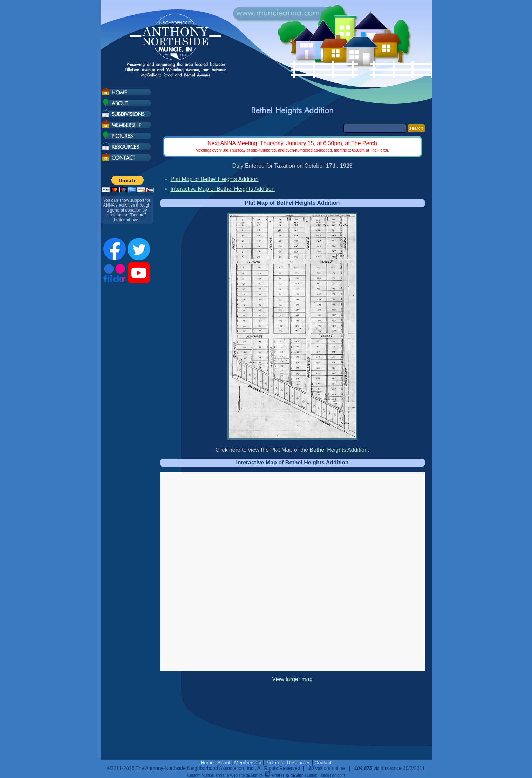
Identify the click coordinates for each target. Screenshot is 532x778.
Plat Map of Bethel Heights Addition (215, 179)
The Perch (364, 143)
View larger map (292, 679)
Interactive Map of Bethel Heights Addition (223, 189)
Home (207, 763)
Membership (248, 763)
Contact (323, 763)
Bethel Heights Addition (338, 450)
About (224, 763)
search (416, 128)
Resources (299, 763)
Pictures (274, 763)
